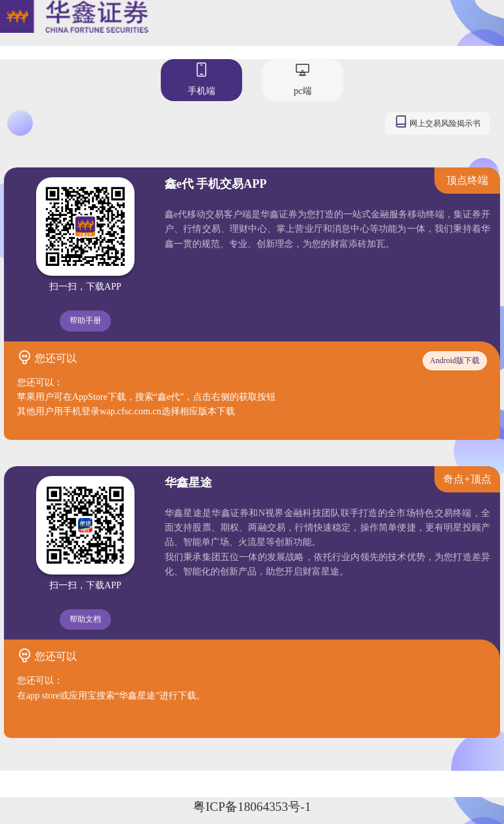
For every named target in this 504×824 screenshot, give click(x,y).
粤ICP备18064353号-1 (252, 807)
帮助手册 (85, 320)
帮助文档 (85, 619)
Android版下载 (455, 360)
